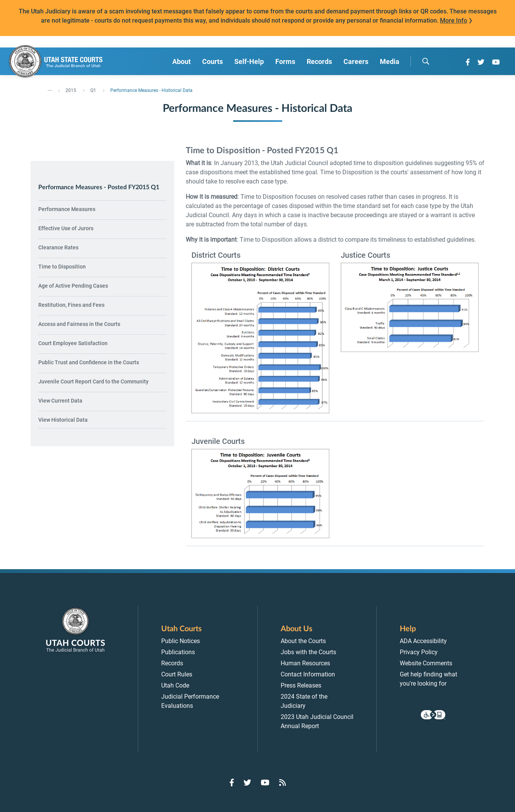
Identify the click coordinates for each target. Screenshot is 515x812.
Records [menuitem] (319, 61)
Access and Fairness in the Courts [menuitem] (79, 324)
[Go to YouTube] (496, 62)
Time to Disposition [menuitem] (62, 267)
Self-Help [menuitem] (249, 61)
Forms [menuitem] (285, 61)
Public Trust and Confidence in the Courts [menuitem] (89, 362)
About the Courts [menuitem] (303, 641)
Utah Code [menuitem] (175, 685)
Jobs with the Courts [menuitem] (308, 652)
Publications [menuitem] (178, 652)
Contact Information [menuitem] (308, 674)
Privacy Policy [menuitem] (419, 652)
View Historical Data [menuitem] (63, 420)
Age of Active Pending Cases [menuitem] (73, 286)
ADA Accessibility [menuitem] (423, 641)
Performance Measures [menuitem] (67, 209)
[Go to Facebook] (468, 62)
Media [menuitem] (390, 61)
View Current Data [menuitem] (60, 401)
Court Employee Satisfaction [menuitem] (73, 343)
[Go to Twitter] (481, 62)
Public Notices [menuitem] (181, 641)
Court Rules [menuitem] (177, 674)
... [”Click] (50, 89)
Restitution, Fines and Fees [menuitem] (71, 305)
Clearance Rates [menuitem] (58, 247)
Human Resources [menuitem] (305, 663)
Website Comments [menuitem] (426, 663)
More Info (454, 20)
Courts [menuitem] (213, 61)
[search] (426, 61)
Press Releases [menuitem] (301, 685)
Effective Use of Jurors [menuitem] (66, 228)
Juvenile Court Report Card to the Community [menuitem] (93, 381)
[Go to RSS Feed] (283, 783)
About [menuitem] (181, 61)
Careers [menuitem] (356, 61)
